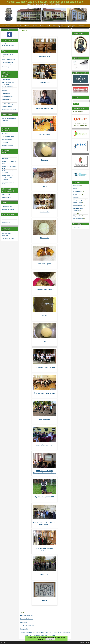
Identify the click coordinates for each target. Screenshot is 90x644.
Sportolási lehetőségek (8, 209)
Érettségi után (77, 194)
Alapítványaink (6, 195)
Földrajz (75, 197)
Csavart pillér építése (26, 619)
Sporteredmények (7, 206)
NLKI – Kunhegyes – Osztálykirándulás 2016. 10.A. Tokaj (37, 636)
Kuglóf (45, 186)
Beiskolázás (26, 26)
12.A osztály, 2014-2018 (27, 626)
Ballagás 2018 (24, 629)
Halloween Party (44, 83)
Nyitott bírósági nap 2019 (44, 497)
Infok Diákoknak (78, 203)
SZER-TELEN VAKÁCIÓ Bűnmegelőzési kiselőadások (45, 472)
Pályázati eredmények (8, 238)
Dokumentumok (45, 26)
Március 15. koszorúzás (9, 123)
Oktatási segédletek (7, 67)
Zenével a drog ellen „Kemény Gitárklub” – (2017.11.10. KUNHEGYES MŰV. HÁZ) (45, 632)
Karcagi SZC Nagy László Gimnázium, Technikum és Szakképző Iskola (45, 2)
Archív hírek (76, 227)
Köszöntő (18, 26)
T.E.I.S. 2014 (6, 159)
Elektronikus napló (80, 73)
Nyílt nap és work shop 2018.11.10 (44, 550)
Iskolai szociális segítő (8, 104)
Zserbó (44, 316)
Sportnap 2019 (45, 419)
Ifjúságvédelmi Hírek (8, 96)
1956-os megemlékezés (45, 108)
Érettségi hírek (6, 94)
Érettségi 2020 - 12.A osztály (45, 393)
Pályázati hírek (77, 216)
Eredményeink (82, 26)
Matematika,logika (78, 206)
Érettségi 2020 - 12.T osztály (44, 367)
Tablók (45, 600)
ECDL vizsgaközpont (68, 26)
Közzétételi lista (6, 197)
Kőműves (5, 218)
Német (75, 213)
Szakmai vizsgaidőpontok (9, 110)
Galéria (35, 26)
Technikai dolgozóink (8, 145)
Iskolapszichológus (7, 107)
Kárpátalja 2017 (45, 575)
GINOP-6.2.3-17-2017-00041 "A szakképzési (45, 524)
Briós (45, 341)
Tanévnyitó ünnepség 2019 (45, 445)
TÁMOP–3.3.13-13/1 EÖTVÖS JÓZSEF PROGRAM (8, 177)
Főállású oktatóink (7, 140)
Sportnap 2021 (45, 134)
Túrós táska (45, 238)
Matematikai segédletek (9, 59)
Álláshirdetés (6, 134)
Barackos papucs (45, 264)
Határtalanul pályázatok (8, 156)
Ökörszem (45, 160)
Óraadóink (5, 142)
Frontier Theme (84, 642)
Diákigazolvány (6, 80)
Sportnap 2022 (45, 57)
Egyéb (75, 189)
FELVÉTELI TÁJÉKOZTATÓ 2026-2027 (8, 45)
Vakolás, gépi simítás (26, 616)
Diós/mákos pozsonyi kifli (45, 290)
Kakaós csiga (45, 212)
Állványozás (24, 622)
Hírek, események (7, 26)
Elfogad (50, 639)
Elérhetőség (56, 26)
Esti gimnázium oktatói (8, 137)
